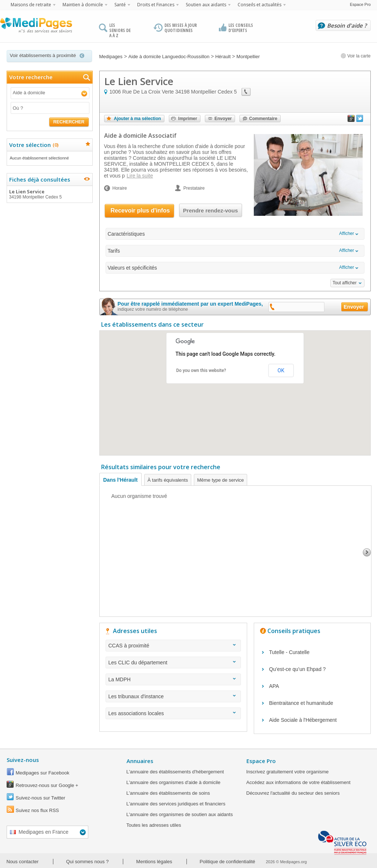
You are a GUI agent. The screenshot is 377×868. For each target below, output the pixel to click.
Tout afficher (344, 283)
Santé (120, 5)
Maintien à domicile (83, 5)
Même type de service (220, 480)
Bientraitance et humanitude (301, 703)
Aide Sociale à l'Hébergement (303, 720)
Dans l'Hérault (121, 480)
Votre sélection (33, 145)
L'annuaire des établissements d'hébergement (175, 772)
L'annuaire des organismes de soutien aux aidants (180, 814)
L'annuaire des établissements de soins (168, 793)
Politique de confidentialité (227, 862)
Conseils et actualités (259, 5)
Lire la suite (140, 176)
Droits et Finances (156, 5)
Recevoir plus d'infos (140, 210)
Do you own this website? (201, 370)
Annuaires (140, 761)
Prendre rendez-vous (211, 210)
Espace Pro (360, 4)
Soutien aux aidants (206, 5)
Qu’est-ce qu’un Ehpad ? (298, 669)
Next (367, 552)
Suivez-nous (23, 760)
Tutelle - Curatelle (289, 652)
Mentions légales (154, 862)
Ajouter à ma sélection (138, 119)
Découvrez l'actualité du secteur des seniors (293, 793)
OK (281, 370)
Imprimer (188, 119)
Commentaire (263, 119)
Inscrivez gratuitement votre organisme (288, 772)
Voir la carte (356, 56)
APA (274, 686)
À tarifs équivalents (168, 480)
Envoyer (223, 119)
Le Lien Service (49, 194)
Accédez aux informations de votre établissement (298, 782)
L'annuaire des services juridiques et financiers (176, 804)
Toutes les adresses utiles (154, 825)
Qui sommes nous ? (88, 862)
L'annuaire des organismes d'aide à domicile (174, 782)
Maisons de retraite (31, 5)
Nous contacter (23, 862)
